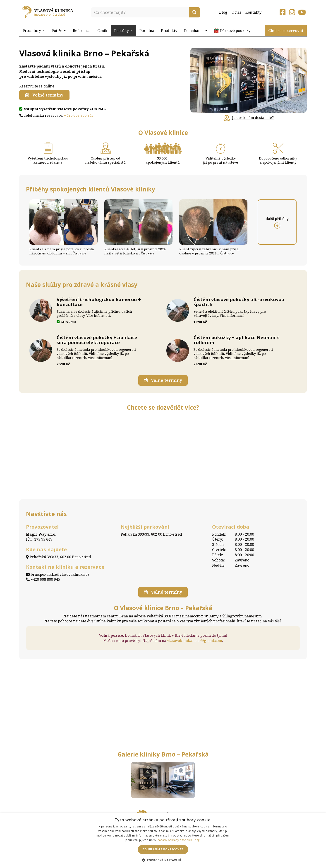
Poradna (147, 31)
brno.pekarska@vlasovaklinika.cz (58, 573)
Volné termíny (44, 95)
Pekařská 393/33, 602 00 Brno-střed (59, 556)
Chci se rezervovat (286, 31)
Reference (82, 31)
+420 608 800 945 (79, 115)
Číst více (79, 253)
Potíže (59, 31)
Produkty (169, 31)
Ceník (102, 31)
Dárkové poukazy (235, 31)
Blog (223, 12)
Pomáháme (196, 31)
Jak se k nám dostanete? (249, 118)
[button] (163, 860)
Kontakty (253, 12)
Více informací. (99, 315)
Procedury (34, 31)
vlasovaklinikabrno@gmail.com (195, 639)
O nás (236, 12)
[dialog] (163, 841)
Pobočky (123, 31)
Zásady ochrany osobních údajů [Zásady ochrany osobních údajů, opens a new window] (179, 840)
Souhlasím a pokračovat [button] (163, 849)
